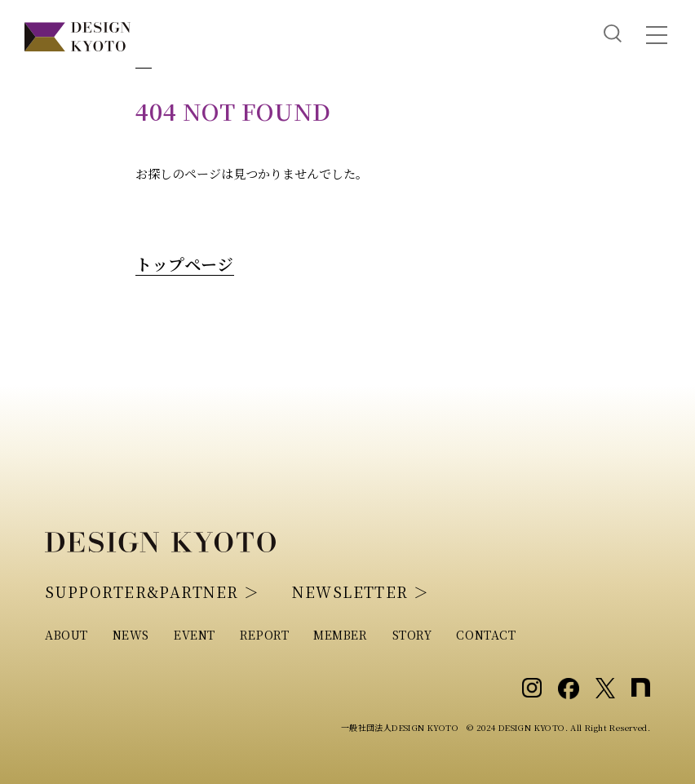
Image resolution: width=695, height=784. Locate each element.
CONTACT (486, 635)
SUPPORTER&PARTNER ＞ (152, 591)
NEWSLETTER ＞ (361, 591)
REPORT (264, 635)
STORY (412, 635)
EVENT (195, 635)
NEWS (131, 635)
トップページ (184, 264)
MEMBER (340, 635)
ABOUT (66, 635)
